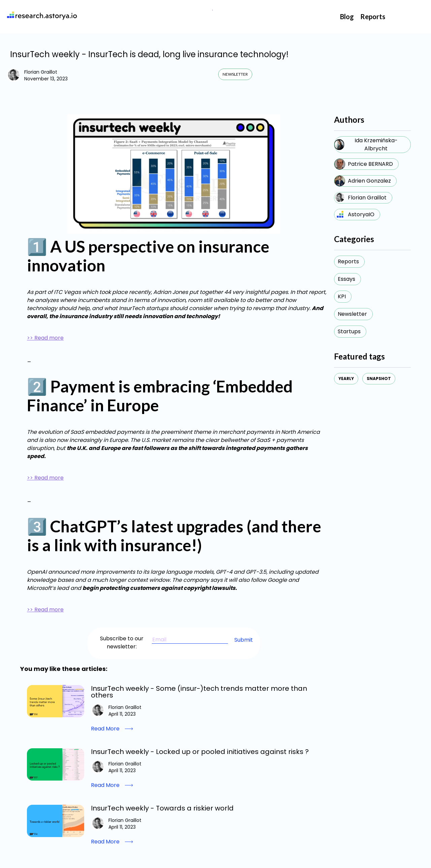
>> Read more (45, 338)
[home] (41, 15)
